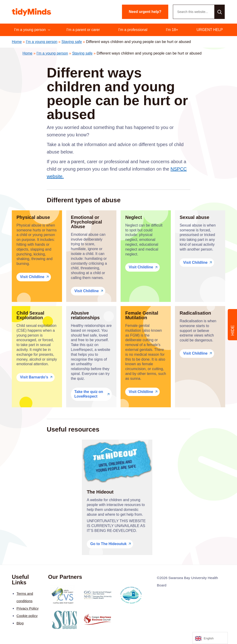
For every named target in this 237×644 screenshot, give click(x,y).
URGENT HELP (210, 30)
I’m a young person (30, 30)
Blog (20, 623)
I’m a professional (133, 30)
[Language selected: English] (210, 638)
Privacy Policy (28, 608)
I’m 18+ (172, 30)
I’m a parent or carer (83, 30)
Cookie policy (27, 616)
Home (17, 42)
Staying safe (72, 42)
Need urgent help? (145, 12)
